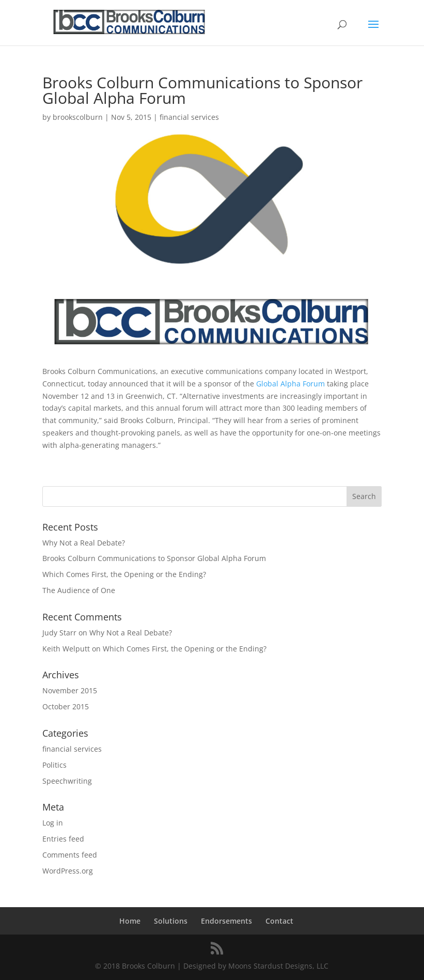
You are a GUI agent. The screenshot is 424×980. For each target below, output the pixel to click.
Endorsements (226, 921)
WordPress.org (68, 871)
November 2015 (70, 690)
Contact (279, 921)
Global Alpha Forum (290, 384)
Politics (54, 765)
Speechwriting (67, 781)
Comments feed (70, 855)
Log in (53, 823)
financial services (189, 117)
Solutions (171, 921)
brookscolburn (78, 117)
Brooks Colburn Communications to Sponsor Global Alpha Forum (154, 558)
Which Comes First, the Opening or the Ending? (124, 574)
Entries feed (63, 839)
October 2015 (66, 706)
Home (130, 921)
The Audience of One (79, 590)
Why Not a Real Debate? (84, 543)
